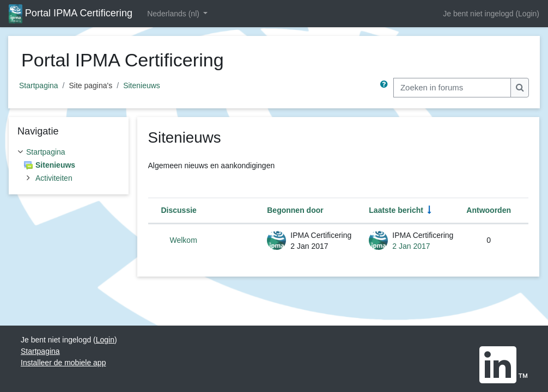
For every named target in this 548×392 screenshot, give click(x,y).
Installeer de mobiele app (63, 363)
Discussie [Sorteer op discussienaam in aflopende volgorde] (179, 210)
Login (527, 14)
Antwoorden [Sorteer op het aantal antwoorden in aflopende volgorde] (489, 210)
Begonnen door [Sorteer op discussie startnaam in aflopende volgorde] (295, 210)
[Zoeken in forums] (452, 88)
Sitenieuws (142, 85)
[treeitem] (69, 165)
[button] (386, 88)
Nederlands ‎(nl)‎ (174, 14)
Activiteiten (54, 178)
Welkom (184, 240)
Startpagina (39, 85)
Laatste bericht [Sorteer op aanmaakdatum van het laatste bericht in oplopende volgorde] (396, 210)
